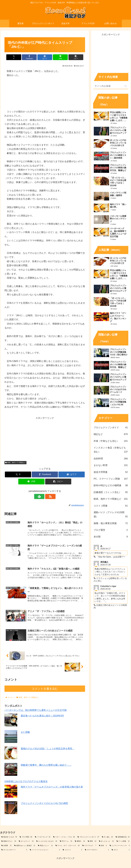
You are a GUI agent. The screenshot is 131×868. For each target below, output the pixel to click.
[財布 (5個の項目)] (103, 847)
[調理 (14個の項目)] (92, 842)
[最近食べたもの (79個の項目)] (9, 838)
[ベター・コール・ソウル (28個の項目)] (64, 838)
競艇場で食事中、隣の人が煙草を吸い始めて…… (46, 766)
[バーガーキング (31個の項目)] (43, 838)
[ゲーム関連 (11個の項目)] (123, 842)
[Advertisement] (45, 438)
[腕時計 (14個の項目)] (80, 842)
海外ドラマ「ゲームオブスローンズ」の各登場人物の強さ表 (52, 788)
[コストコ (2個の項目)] (72, 851)
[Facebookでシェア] (31, 57)
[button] (72, 57)
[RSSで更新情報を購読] (48, 496)
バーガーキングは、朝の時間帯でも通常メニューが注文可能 (36, 711)
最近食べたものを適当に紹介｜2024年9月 (42, 717)
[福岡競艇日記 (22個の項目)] (123, 838)
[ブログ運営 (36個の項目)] (26, 838)
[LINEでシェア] (58, 57)
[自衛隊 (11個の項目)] (6, 847)
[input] (111, 86)
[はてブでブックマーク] (45, 57)
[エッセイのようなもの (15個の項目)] (47, 842)
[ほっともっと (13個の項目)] (106, 842)
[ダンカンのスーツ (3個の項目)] (14, 851)
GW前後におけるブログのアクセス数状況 (26, 782)
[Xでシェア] (18, 57)
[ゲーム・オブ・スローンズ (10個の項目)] (67, 847)
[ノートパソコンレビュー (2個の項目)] (45, 851)
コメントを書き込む (45, 690)
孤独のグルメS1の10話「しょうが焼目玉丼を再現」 (48, 750)
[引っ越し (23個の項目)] (107, 838)
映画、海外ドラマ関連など (15, 463)
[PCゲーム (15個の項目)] (66, 842)
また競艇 (25, 733)
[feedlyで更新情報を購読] (42, 496)
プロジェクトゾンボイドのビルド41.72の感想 (44, 804)
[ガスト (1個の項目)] (121, 851)
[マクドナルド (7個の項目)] (89, 847)
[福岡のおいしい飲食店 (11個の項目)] (25, 847)
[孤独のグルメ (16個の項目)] (9, 842)
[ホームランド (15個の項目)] (26, 842)
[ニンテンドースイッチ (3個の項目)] (120, 847)
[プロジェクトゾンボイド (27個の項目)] (88, 838)
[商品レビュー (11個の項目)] (45, 847)
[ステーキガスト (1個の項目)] (97, 851)
